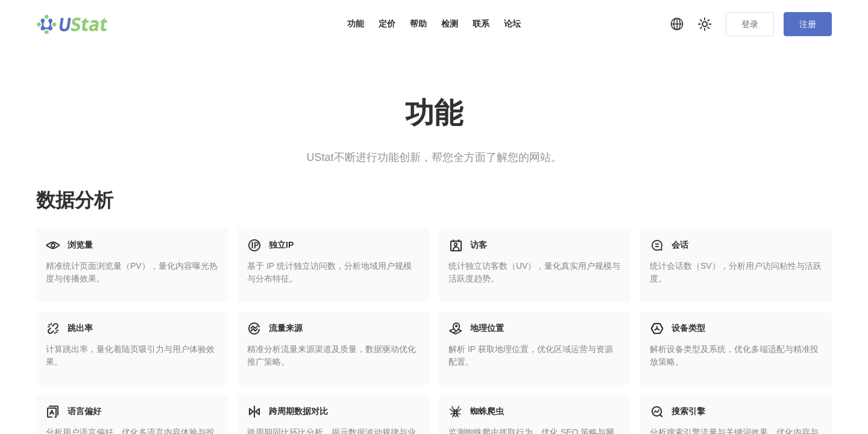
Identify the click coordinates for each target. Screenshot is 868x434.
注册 (808, 24)
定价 (387, 24)
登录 (750, 24)
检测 (450, 24)
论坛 (512, 24)
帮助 (418, 24)
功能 (356, 24)
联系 (481, 24)
